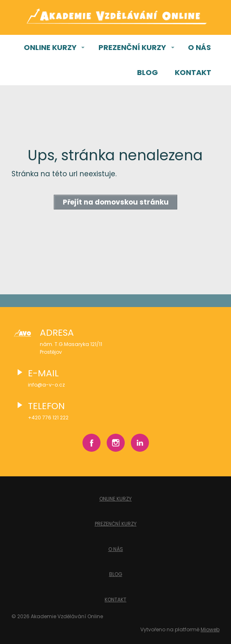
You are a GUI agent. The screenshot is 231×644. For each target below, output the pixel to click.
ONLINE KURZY (50, 47)
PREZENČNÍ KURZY (132, 47)
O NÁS (199, 47)
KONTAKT (193, 72)
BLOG (148, 72)
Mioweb (210, 629)
